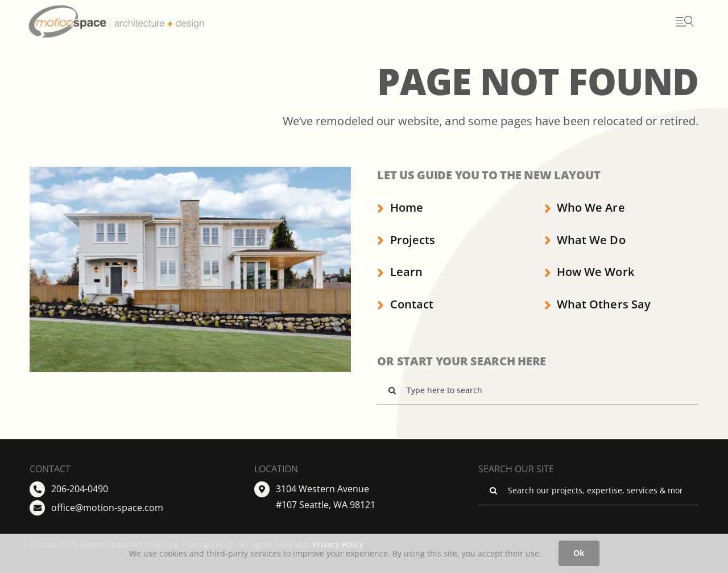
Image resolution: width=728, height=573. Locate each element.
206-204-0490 (80, 489)
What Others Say (597, 304)
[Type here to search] (538, 390)
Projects (406, 240)
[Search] (392, 390)
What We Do (585, 240)
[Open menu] (684, 21)
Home (400, 207)
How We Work (589, 272)
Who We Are (585, 207)
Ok (579, 553)
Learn (400, 272)
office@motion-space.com (107, 508)
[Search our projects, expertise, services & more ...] (588, 490)
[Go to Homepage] (138, 21)
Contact (405, 304)
